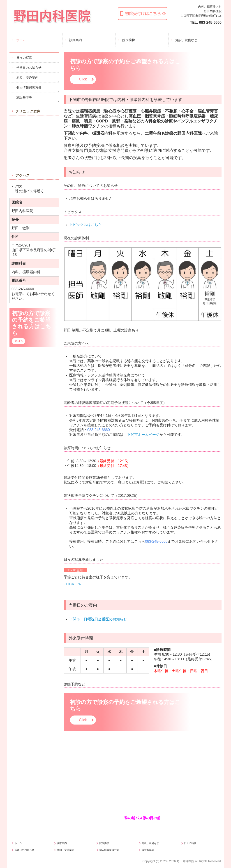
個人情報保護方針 (29, 87)
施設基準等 (24, 97)
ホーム (21, 40)
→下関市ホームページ (141, 435)
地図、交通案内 (27, 77)
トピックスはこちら (85, 225)
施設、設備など (186, 40)
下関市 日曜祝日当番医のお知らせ (98, 619)
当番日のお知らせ (29, 68)
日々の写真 (24, 58)
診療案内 (76, 40)
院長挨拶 (129, 40)
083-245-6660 (210, 22)
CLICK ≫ (73, 584)
